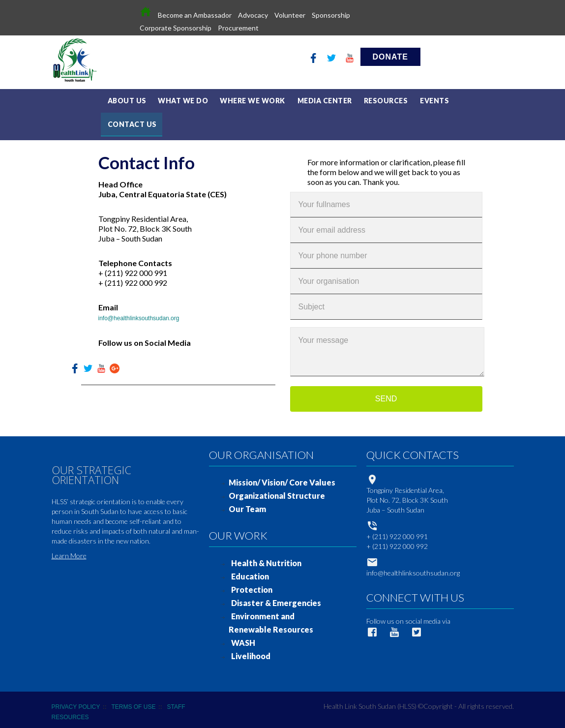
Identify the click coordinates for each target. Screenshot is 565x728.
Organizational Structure (277, 492)
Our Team (247, 505)
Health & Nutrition (266, 559)
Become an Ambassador (195, 15)
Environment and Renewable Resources (271, 619)
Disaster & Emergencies (276, 599)
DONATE (390, 57)
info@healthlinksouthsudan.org (139, 314)
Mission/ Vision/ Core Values (282, 478)
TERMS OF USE (133, 703)
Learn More (69, 552)
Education (250, 572)
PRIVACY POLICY (76, 703)
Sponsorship (331, 15)
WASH (243, 639)
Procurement (238, 28)
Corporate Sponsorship (176, 28)
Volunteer (290, 15)
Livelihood (251, 652)
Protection (252, 586)
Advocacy (253, 15)
